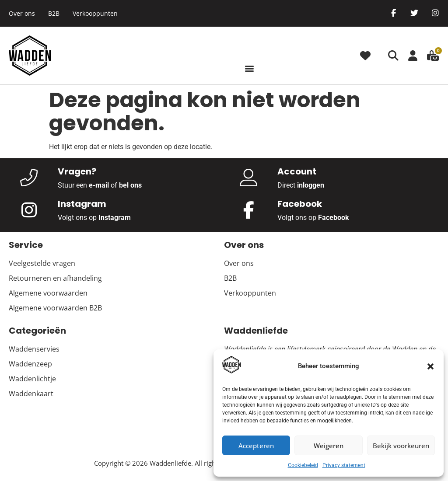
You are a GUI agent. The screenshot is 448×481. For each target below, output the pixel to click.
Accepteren (256, 446)
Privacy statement (344, 465)
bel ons (130, 185)
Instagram (115, 218)
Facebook (334, 218)
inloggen (311, 185)
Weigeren (329, 446)
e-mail (99, 185)
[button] (430, 366)
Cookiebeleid (303, 465)
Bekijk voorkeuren (401, 446)
